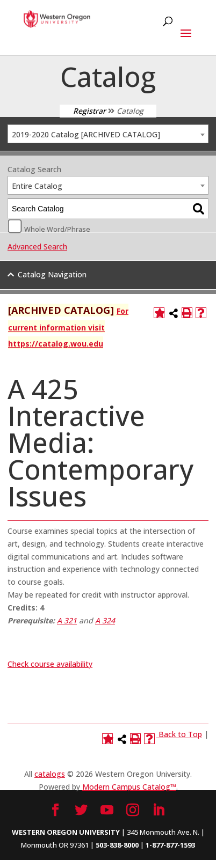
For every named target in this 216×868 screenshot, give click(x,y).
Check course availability (50, 664)
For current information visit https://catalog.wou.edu (68, 327)
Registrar (89, 111)
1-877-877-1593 (170, 845)
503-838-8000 (117, 845)
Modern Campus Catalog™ (129, 787)
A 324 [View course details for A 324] (105, 620)
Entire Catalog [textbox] (37, 186)
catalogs (50, 774)
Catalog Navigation (52, 274)
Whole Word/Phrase (57, 229)
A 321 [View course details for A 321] (67, 620)
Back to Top (180, 734)
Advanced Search (37, 247)
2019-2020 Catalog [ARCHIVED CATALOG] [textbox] (86, 134)
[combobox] (108, 134)
